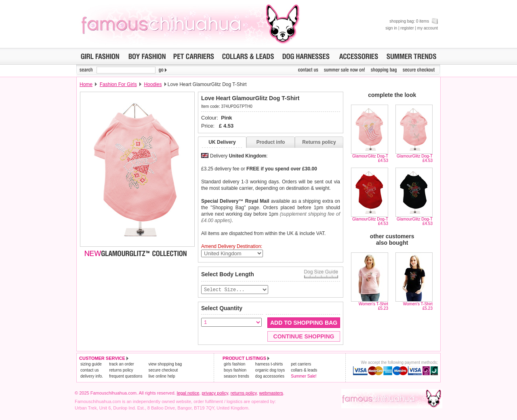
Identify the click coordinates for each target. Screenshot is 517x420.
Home (86, 84)
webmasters (271, 393)
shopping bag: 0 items (414, 21)
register (407, 28)
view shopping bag (165, 364)
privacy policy (215, 393)
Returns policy (319, 142)
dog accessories (270, 377)
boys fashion (235, 371)
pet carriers (301, 364)
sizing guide (91, 364)
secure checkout (163, 371)
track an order (122, 364)
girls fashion (234, 364)
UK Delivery (222, 142)
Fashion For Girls (118, 84)
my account (428, 28)
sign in (391, 28)
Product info (271, 142)
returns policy (121, 371)
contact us (90, 371)
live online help (162, 377)
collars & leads (304, 371)
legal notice (188, 393)
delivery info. (92, 377)
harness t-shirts (269, 364)
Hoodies (153, 84)
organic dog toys (270, 371)
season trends (236, 377)
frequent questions (126, 377)
